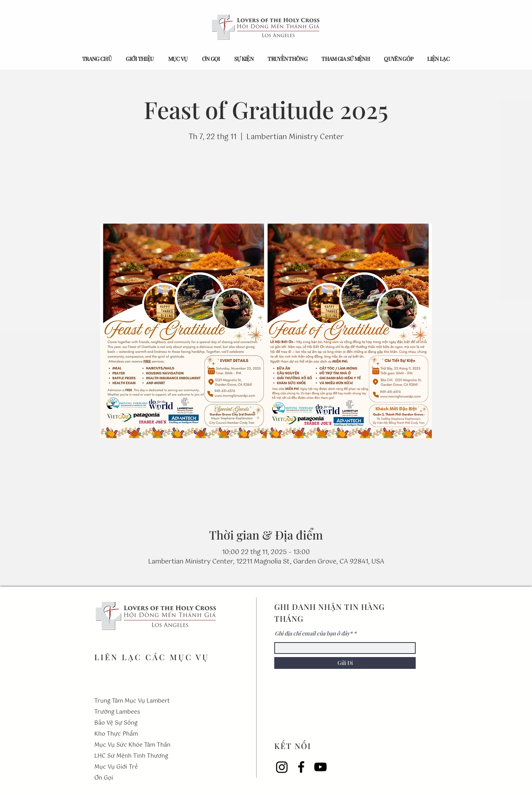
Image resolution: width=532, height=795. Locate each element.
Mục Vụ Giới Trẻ (116, 767)
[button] (140, 59)
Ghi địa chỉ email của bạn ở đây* (314, 633)
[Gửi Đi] (345, 663)
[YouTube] (320, 767)
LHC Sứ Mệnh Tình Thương (131, 756)
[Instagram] (282, 767)
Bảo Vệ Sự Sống (116, 723)
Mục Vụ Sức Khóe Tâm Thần (132, 745)
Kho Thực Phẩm (116, 734)
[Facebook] (301, 767)
